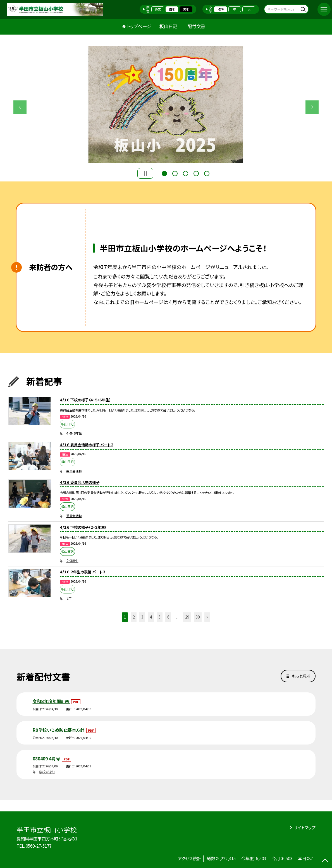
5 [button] (207, 173)
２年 (69, 598)
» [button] (207, 617)
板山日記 (168, 26)
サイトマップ (305, 827)
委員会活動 (74, 471)
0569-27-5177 (39, 846)
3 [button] (186, 173)
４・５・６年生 (74, 433)
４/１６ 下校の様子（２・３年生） (83, 527)
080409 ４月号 (47, 758)
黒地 (186, 9)
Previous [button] (20, 107)
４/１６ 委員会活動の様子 (80, 482)
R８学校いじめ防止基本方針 (59, 730)
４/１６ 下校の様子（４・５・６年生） (85, 400)
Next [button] (312, 107)
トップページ (139, 26)
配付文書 (196, 26)
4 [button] (196, 173)
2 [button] (175, 173)
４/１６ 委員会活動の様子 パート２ (87, 445)
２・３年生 (72, 561)
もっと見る (301, 676)
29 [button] (187, 617)
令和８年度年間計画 (51, 701)
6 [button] (168, 617)
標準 (221, 9)
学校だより (47, 772)
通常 (158, 9)
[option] (166, 105)
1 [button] (164, 173)
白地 (172, 9)
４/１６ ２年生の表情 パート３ (83, 572)
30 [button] (198, 617)
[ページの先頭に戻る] (325, 861)
